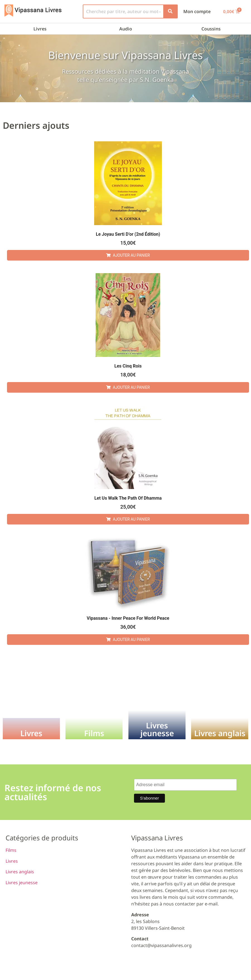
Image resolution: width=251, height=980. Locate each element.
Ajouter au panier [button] (131, 255)
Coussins (211, 29)
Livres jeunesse (22, 883)
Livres (40, 29)
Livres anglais (20, 872)
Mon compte (197, 11)
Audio (126, 29)
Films (11, 850)
